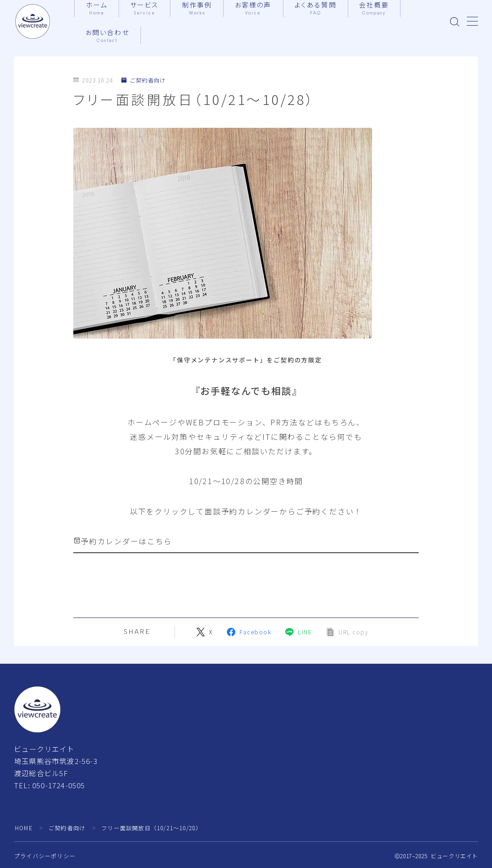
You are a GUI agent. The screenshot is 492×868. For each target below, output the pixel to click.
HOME (24, 828)
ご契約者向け (144, 80)
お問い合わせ (108, 36)
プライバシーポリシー (45, 856)
